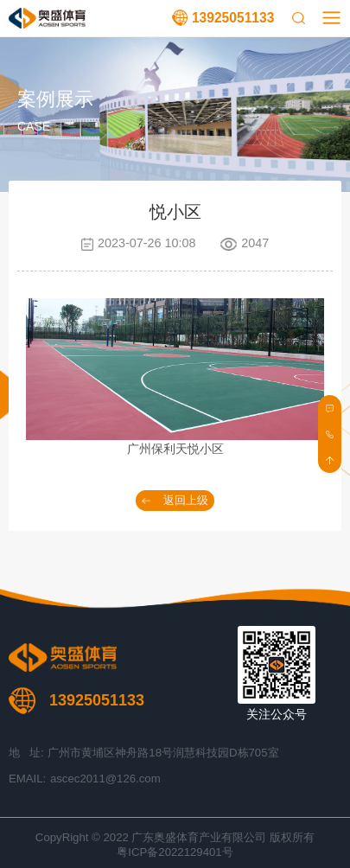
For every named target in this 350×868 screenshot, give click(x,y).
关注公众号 (277, 715)
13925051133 (233, 18)
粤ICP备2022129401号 (175, 852)
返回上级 (186, 500)
